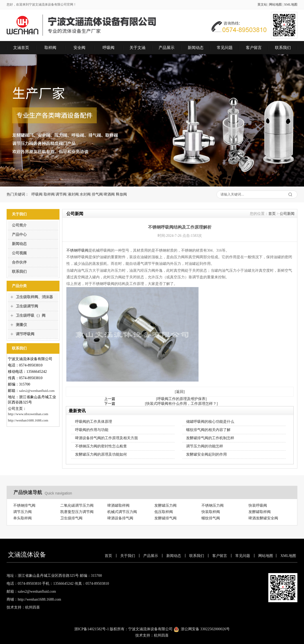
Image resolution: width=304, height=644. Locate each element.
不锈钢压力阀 (213, 505)
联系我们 (283, 48)
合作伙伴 (19, 262)
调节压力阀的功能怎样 (205, 446)
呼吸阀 (109, 48)
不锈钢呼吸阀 (77, 250)
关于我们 (128, 556)
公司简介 (19, 225)
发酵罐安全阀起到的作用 (206, 454)
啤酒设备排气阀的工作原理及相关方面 (107, 438)
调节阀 (61, 194)
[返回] (180, 392)
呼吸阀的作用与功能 (92, 430)
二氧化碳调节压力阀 (77, 505)
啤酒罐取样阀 (118, 505)
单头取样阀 (22, 518)
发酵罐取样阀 (260, 512)
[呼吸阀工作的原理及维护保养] (181, 399)
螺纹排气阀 (211, 518)
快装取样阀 (211, 512)
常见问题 (225, 48)
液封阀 (73, 194)
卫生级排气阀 (71, 518)
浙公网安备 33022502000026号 (205, 629)
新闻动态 (196, 48)
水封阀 (85, 194)
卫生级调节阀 (27, 306)
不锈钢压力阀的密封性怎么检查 (101, 446)
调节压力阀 (22, 512)
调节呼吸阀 (25, 334)
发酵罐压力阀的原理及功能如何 (101, 454)
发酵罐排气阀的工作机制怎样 (210, 438)
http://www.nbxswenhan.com (28, 414)
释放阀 (121, 194)
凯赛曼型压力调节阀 (77, 512)
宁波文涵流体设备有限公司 (150, 629)
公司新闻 (287, 214)
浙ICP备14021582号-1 (92, 629)
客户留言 (254, 48)
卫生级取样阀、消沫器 (34, 297)
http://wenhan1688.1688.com (28, 420)
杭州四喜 (161, 635)
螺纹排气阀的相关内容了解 (208, 430)
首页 (272, 214)
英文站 (262, 4)
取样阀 (50, 48)
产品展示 (167, 48)
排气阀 (97, 194)
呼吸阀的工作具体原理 (94, 422)
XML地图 (291, 4)
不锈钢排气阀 (24, 505)
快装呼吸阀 (258, 505)
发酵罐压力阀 (165, 505)
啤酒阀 (109, 194)
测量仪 (21, 325)
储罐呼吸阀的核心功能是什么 (210, 422)
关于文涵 (137, 48)
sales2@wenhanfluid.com (37, 391)
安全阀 (79, 48)
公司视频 (19, 253)
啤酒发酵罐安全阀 (263, 518)
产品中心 (19, 235)
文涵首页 (21, 48)
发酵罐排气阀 (165, 518)
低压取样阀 (164, 512)
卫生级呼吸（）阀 (31, 316)
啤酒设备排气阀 (120, 518)
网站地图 (275, 4)
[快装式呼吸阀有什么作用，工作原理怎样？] (181, 404)
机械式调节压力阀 (122, 512)
